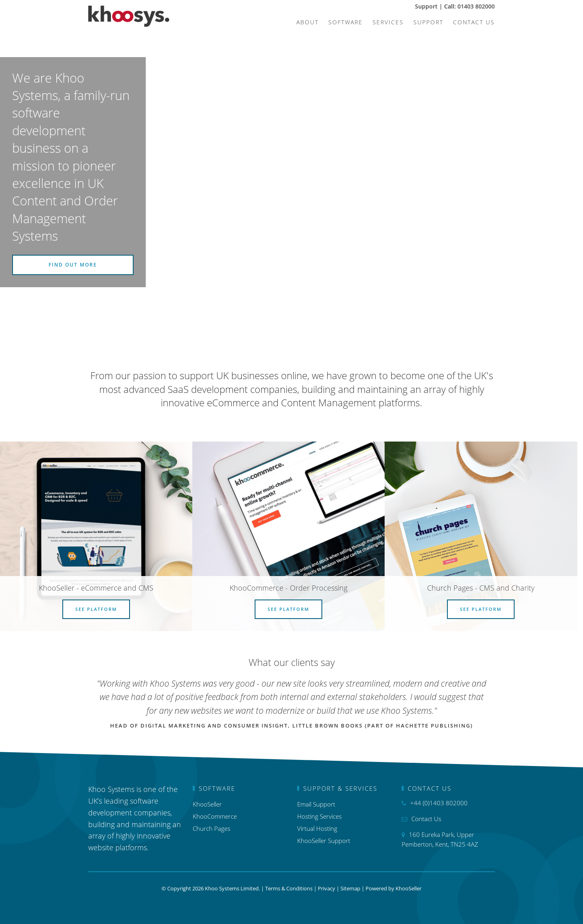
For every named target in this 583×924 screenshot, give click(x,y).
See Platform (96, 609)
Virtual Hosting (317, 828)
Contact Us (474, 22)
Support (427, 6)
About (307, 22)
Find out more (73, 265)
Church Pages (212, 828)
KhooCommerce (215, 816)
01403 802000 (476, 6)
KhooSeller (207, 804)
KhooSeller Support (324, 841)
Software (346, 22)
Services (388, 22)
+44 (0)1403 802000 (439, 803)
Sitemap (350, 888)
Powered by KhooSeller (394, 888)
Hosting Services (319, 816)
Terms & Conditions (289, 888)
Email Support (316, 804)
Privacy (327, 888)
